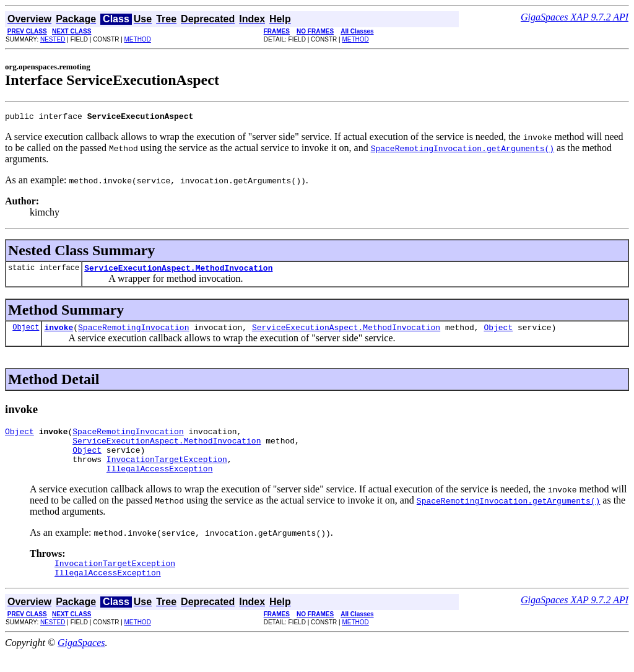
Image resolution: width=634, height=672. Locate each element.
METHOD (138, 39)
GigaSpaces (81, 661)
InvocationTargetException (167, 472)
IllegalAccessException (160, 483)
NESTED (53, 39)
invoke (59, 333)
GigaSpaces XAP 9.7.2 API (575, 17)
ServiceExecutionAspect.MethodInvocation (178, 271)
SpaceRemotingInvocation (133, 333)
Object (26, 332)
